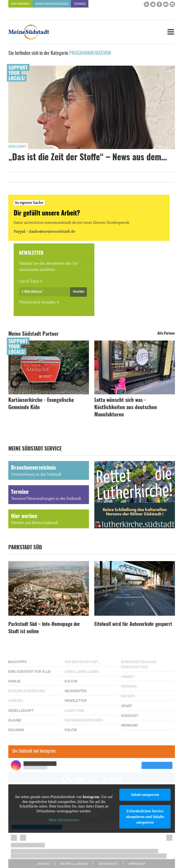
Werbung (130, 725)
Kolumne (16, 730)
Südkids (15, 701)
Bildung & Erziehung (27, 691)
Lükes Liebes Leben (82, 672)
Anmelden (78, 292)
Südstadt (130, 716)
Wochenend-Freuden (37, 302)
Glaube (15, 720)
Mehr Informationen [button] (64, 820)
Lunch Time (29, 281)
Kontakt (44, 864)
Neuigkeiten (76, 691)
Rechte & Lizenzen (74, 864)
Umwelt (128, 677)
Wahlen (128, 696)
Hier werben (21, 4)
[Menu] (171, 32)
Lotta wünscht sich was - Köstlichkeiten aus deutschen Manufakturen (126, 408)
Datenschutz (108, 864)
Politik (71, 730)
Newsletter (76, 701)
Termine (80, 4)
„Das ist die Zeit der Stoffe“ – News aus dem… (88, 158)
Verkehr (129, 686)
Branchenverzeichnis (52, 4)
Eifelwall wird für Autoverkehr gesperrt (133, 625)
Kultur (71, 681)
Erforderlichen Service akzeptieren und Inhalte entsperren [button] (145, 817)
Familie (15, 681)
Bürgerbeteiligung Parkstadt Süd (139, 665)
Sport (127, 706)
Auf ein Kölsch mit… (83, 662)
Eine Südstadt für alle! (30, 672)
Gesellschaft (17, 147)
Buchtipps (18, 662)
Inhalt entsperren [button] (145, 795)
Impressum (137, 864)
